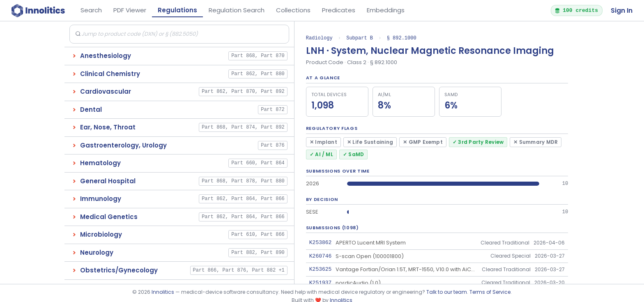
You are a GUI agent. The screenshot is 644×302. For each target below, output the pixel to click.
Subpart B (360, 38)
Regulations (177, 10)
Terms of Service (490, 292)
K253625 (321, 269)
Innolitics (163, 292)
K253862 (321, 242)
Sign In (622, 10)
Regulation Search (237, 10)
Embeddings (386, 10)
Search (91, 10)
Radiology (319, 38)
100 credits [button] (576, 10)
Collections (293, 10)
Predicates (339, 10)
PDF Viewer (130, 10)
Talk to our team (447, 292)
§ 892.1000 (402, 38)
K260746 (321, 256)
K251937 (321, 283)
